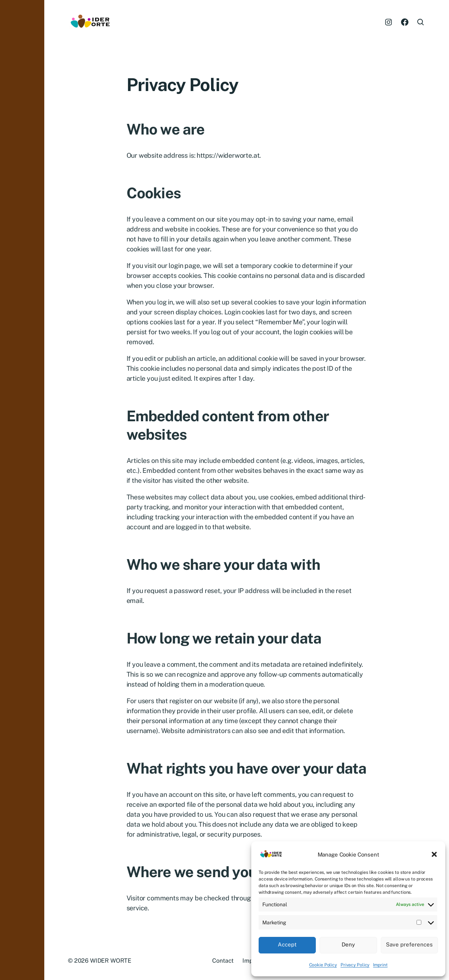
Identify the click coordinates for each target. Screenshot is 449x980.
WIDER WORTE (111, 961)
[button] (434, 854)
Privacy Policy (355, 965)
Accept (287, 944)
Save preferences (409, 944)
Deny (348, 944)
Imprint (380, 965)
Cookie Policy (323, 965)
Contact (223, 961)
